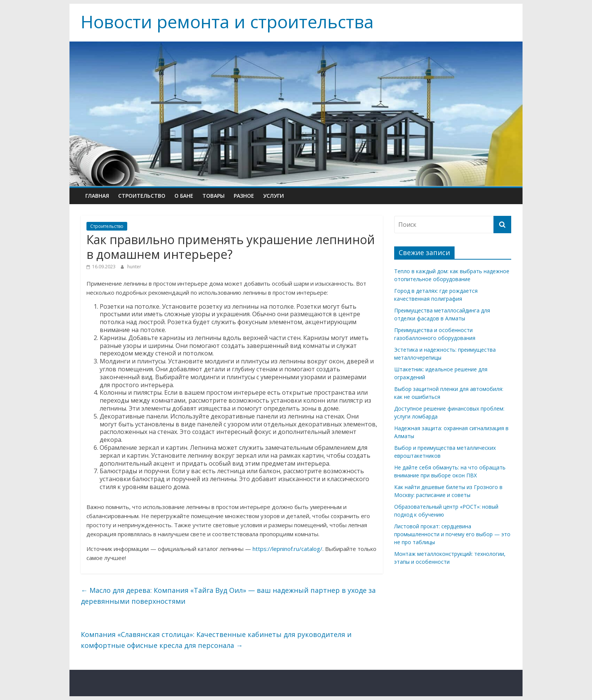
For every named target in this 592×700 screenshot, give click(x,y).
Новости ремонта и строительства (227, 22)
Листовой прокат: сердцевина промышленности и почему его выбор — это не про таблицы (452, 534)
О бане (184, 196)
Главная (97, 196)
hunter (134, 267)
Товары (214, 196)
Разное (244, 196)
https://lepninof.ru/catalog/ (288, 549)
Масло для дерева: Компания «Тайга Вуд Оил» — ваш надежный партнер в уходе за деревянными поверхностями (228, 596)
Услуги (274, 196)
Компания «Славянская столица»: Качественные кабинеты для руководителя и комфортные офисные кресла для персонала (216, 640)
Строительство (142, 196)
